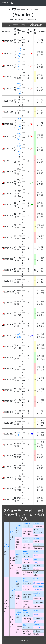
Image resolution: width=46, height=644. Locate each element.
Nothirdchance (39, 583)
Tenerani (36, 625)
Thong (36, 563)
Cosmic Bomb (38, 587)
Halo (17, 581)
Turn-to (36, 579)
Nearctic (36, 552)
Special (25, 560)
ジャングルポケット (7, 547)
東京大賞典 (19, 136)
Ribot (25, 625)
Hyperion (37, 539)
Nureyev (19, 554)
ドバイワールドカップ (19, 53)
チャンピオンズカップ (19, 89)
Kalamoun (26, 524)
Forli (35, 559)
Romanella (37, 628)
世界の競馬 (7, 3)
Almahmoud (38, 590)
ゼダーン (37, 523)
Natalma (36, 556)
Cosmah (25, 587)
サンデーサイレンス (12, 590)
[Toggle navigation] (41, 3)
